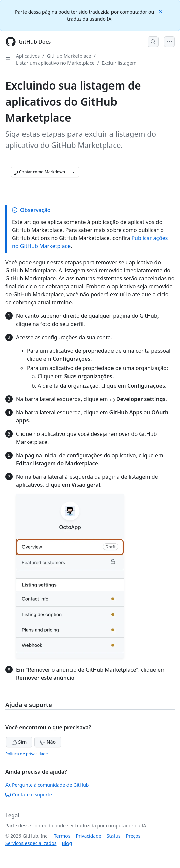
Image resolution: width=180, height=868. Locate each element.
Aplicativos (28, 56)
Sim (19, 742)
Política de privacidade (27, 754)
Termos (62, 836)
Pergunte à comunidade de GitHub (47, 785)
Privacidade (89, 836)
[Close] (161, 11)
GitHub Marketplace (69, 56)
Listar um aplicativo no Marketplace (55, 63)
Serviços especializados (31, 843)
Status (114, 836)
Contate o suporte (29, 794)
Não (48, 742)
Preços (133, 836)
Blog (67, 843)
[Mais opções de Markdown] (74, 172)
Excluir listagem (119, 63)
